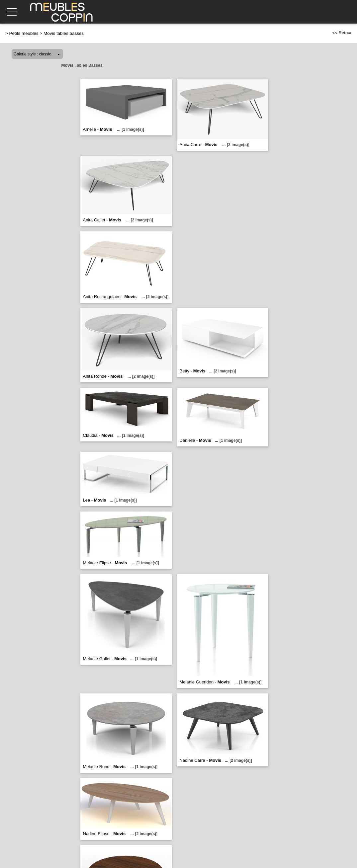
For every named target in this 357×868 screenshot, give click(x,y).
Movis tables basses (64, 33)
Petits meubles (24, 33)
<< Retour (342, 33)
